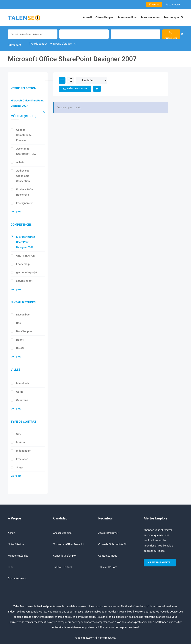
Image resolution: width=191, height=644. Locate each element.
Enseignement (25, 203)
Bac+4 (20, 340)
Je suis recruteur (150, 17)
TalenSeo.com (86, 638)
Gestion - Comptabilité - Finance (25, 135)
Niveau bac (23, 315)
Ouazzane (22, 400)
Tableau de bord (63, 567)
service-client (24, 281)
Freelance (22, 459)
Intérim (21, 442)
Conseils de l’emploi (65, 556)
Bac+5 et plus (24, 331)
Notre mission (16, 544)
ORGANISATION (26, 256)
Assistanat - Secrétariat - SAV (26, 151)
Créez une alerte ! (75, 89)
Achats (20, 162)
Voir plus (16, 211)
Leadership (23, 264)
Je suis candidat (127, 17)
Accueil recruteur (108, 533)
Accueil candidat (63, 533)
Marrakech (23, 383)
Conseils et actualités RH (113, 544)
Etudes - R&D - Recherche (25, 192)
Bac (18, 323)
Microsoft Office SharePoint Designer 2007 (27, 103)
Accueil (87, 17)
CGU (10, 567)
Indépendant (24, 451)
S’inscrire (154, 4)
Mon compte (172, 17)
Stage (20, 467)
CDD (19, 434)
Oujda (20, 392)
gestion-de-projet (27, 272)
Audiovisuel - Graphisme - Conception (24, 176)
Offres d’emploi (105, 17)
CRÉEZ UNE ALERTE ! (160, 562)
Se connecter (173, 4)
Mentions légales (18, 556)
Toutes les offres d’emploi (69, 544)
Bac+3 (20, 348)
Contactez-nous (17, 578)
